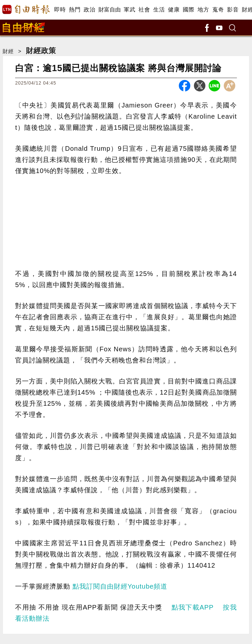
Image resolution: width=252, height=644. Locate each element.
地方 (203, 10)
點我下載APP (193, 607)
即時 (60, 10)
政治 (89, 10)
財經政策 (41, 51)
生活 (159, 10)
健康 (174, 10)
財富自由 (109, 10)
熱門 (75, 10)
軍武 (129, 10)
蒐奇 (218, 10)
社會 (144, 10)
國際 (189, 10)
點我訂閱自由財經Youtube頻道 (120, 586)
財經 (8, 51)
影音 (233, 10)
